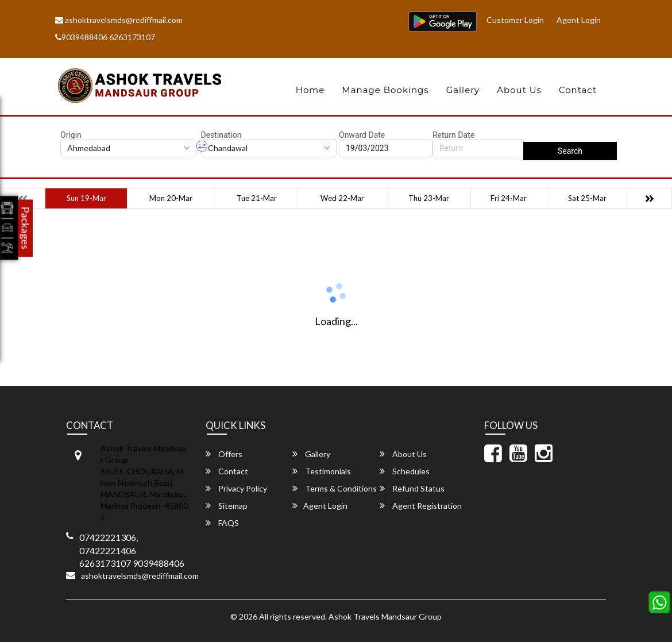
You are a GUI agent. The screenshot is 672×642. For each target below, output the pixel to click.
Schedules (405, 471)
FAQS (222, 523)
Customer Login (515, 20)
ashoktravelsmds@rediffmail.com (119, 20)
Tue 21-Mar (257, 198)
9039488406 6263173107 (105, 37)
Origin (71, 135)
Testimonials (322, 471)
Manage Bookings (385, 90)
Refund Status (412, 488)
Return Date (453, 135)
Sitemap (227, 506)
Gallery (463, 90)
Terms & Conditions (335, 488)
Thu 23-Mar (429, 198)
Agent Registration (421, 506)
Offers (224, 454)
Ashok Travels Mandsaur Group (385, 616)
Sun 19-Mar (86, 198)
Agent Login (579, 20)
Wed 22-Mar (342, 198)
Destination (221, 135)
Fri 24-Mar (509, 198)
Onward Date (362, 135)
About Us (519, 90)
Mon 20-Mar (171, 198)
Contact (578, 90)
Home (310, 90)
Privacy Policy (236, 488)
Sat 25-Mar (587, 198)
